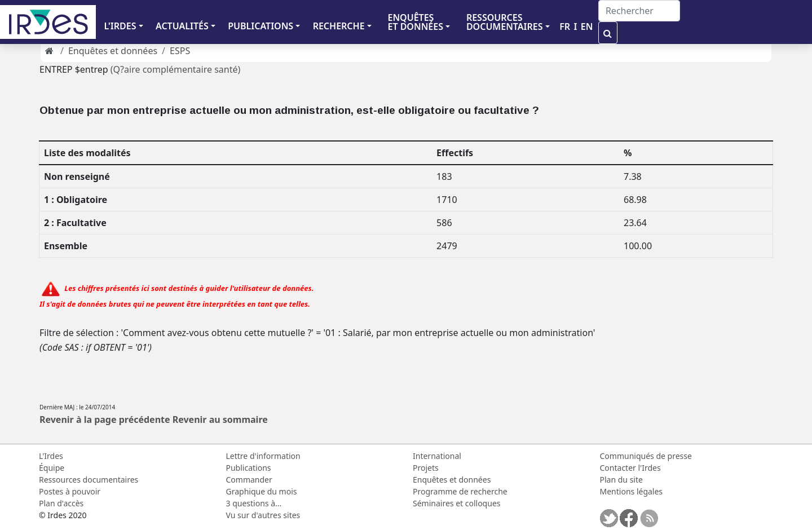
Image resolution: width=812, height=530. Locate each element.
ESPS (180, 51)
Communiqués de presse (646, 456)
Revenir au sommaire (220, 419)
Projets (426, 468)
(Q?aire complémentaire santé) (175, 69)
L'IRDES (120, 26)
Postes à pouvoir (70, 491)
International (437, 456)
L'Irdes (51, 456)
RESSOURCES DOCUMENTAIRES (505, 22)
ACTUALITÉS (182, 26)
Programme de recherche (460, 491)
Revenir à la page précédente (105, 419)
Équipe (52, 468)
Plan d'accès (61, 503)
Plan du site (621, 480)
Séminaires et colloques (456, 503)
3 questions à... (254, 503)
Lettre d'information (263, 456)
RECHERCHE (339, 26)
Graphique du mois (262, 491)
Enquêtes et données (113, 51)
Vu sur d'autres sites (263, 515)
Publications (249, 468)
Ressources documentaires (89, 480)
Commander (249, 480)
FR (565, 26)
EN (587, 26)
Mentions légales (632, 491)
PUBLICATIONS (261, 26)
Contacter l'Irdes (630, 468)
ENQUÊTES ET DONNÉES (415, 22)
